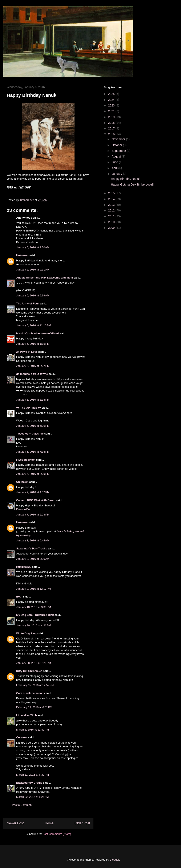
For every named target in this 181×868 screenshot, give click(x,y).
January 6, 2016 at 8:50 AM (33, 247)
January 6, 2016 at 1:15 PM (33, 344)
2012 (112, 210)
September (119, 151)
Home (49, 823)
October (117, 145)
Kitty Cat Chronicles (29, 671)
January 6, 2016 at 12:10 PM (34, 325)
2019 (112, 117)
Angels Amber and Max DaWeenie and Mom (45, 278)
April (115, 168)
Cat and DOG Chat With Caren (36, 500)
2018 (112, 123)
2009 (112, 228)
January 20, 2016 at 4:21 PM (34, 625)
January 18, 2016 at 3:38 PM (34, 607)
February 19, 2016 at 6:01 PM (34, 707)
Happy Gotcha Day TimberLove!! (132, 184)
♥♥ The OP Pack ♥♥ (29, 408)
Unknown (22, 255)
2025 (112, 94)
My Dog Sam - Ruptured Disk (35, 615)
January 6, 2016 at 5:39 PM (33, 426)
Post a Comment (22, 805)
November (119, 139)
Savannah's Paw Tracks (32, 548)
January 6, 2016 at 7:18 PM (33, 452)
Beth (19, 597)
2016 (112, 134)
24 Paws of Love (27, 352)
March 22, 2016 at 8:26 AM (32, 797)
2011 (112, 216)
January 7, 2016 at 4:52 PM (33, 492)
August (116, 156)
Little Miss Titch (27, 715)
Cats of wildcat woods (31, 693)
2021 (112, 111)
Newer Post (15, 823)
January (117, 174)
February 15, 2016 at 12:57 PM (35, 685)
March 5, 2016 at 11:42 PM (33, 730)
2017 (112, 128)
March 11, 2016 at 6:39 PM (33, 775)
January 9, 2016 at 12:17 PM (34, 589)
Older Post (82, 823)
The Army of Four (28, 303)
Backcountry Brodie (29, 783)
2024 (112, 100)
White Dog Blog (26, 633)
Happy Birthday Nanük (126, 179)
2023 (112, 105)
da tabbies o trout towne (32, 374)
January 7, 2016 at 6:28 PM (33, 515)
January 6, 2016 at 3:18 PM (33, 400)
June (115, 162)
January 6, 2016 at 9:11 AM (33, 270)
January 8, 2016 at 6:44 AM (33, 540)
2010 (112, 222)
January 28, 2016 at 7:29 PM (34, 663)
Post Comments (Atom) (57, 834)
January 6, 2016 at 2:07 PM (33, 366)
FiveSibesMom (26, 460)
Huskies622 (24, 567)
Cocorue (22, 737)
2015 (112, 193)
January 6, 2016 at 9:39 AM (33, 295)
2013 (112, 205)
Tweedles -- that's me (30, 434)
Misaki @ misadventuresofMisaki (38, 333)
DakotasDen (24, 509)
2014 (112, 199)
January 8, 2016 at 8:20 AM (33, 559)
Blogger (114, 860)
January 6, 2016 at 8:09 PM (33, 474)
